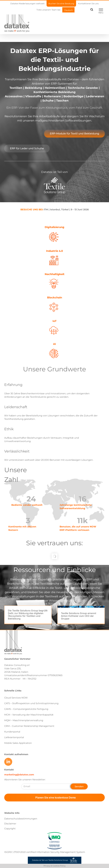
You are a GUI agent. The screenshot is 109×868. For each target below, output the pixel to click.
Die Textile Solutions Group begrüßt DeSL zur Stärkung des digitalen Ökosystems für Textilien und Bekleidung (28, 615)
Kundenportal (12, 732)
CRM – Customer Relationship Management (29, 726)
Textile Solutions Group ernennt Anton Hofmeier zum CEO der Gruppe (79, 616)
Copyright (10, 829)
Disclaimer (10, 824)
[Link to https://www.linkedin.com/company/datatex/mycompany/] (8, 762)
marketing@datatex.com (19, 775)
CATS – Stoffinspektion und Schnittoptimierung (31, 703)
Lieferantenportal (14, 737)
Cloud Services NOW (16, 698)
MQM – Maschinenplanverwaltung (24, 720)
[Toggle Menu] (101, 10)
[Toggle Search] (92, 9)
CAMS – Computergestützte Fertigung (26, 709)
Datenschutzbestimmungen (21, 819)
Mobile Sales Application (18, 743)
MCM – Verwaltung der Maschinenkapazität (29, 715)
